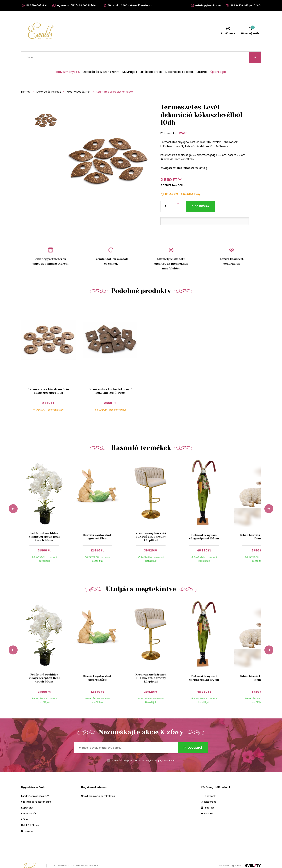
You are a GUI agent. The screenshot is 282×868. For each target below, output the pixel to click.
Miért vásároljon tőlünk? (35, 785)
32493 (183, 122)
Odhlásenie (169, 749)
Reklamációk (29, 802)
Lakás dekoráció (151, 61)
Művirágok (130, 61)
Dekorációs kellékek (179, 61)
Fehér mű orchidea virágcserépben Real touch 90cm (44, 525)
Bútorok (202, 61)
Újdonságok (218, 61)
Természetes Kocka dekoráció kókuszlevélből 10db (110, 379)
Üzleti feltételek (30, 814)
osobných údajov (152, 749)
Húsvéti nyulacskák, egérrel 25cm (97, 525)
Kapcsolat (27, 796)
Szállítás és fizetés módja (36, 790)
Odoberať (193, 736)
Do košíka (202, 195)
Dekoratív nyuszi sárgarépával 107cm (204, 525)
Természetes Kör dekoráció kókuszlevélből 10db (48, 379)
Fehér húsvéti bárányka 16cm (257, 525)
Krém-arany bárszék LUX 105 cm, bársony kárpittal (151, 525)
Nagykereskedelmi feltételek (98, 785)
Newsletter (28, 820)
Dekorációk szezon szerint (101, 61)
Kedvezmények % (68, 61)
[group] (48, 502)
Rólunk (25, 808)
